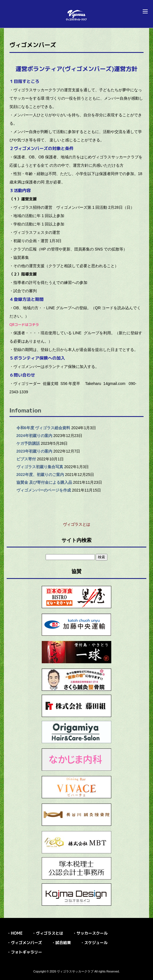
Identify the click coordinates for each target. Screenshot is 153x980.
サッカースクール (92, 933)
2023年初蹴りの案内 (34, 451)
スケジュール (96, 943)
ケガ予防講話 (28, 443)
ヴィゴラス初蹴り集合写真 (40, 467)
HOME (17, 933)
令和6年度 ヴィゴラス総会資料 (43, 428)
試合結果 (63, 943)
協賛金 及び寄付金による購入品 (44, 482)
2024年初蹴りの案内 (34, 436)
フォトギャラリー (26, 952)
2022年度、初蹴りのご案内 (40, 475)
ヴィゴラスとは (76, 524)
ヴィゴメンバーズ (26, 943)
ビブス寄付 (26, 459)
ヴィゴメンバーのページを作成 (44, 490)
